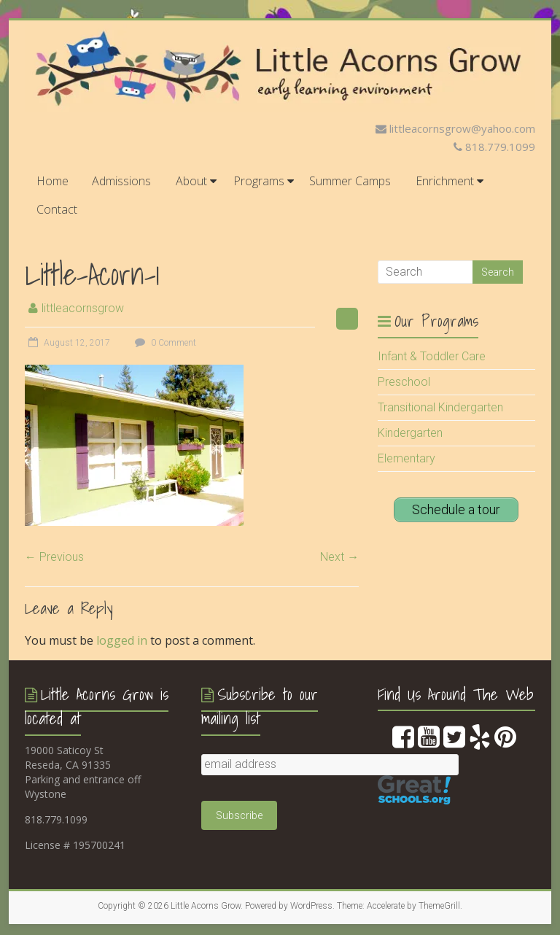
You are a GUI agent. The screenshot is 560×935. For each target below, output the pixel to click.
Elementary (407, 458)
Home (52, 181)
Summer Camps (350, 181)
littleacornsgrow (83, 308)
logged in (122, 640)
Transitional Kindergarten (440, 407)
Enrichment (445, 181)
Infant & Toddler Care (432, 356)
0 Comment (164, 343)
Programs (259, 181)
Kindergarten (410, 433)
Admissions (121, 181)
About (191, 181)
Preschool (404, 382)
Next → (339, 557)
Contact (57, 209)
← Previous (54, 557)
